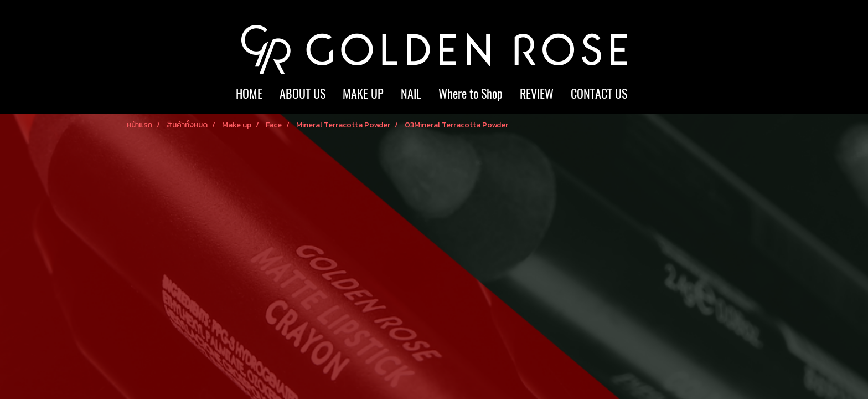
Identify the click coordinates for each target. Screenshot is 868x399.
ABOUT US (303, 94)
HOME (249, 94)
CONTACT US (599, 94)
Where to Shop (471, 94)
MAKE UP (363, 94)
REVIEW (537, 94)
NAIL (411, 94)
